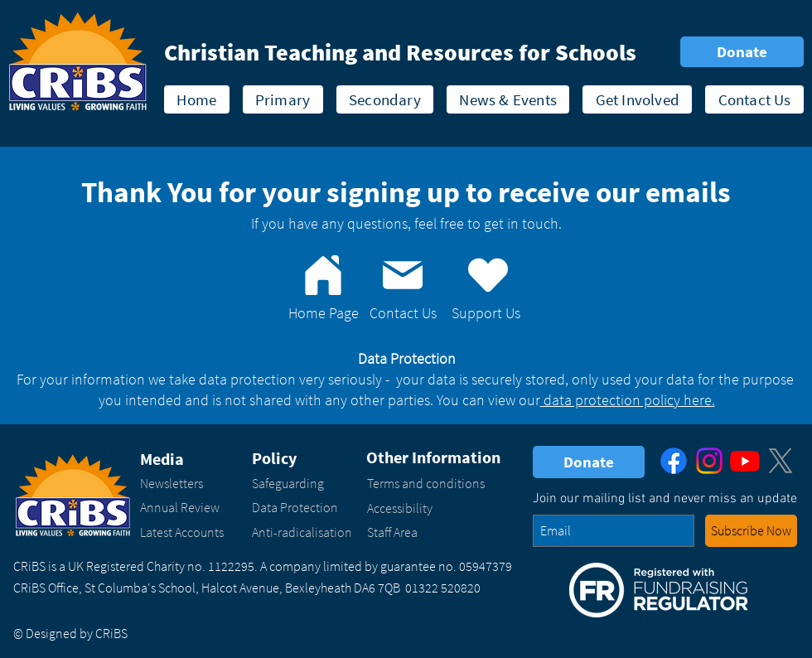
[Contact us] (403, 275)
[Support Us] (488, 275)
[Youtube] (745, 461)
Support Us (486, 313)
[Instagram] (709, 461)
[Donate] (742, 52)
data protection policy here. (628, 400)
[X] (781, 461)
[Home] (323, 275)
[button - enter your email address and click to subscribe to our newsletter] (751, 531)
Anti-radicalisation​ (302, 532)
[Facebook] (674, 461)
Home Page (324, 313)
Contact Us (403, 313)
